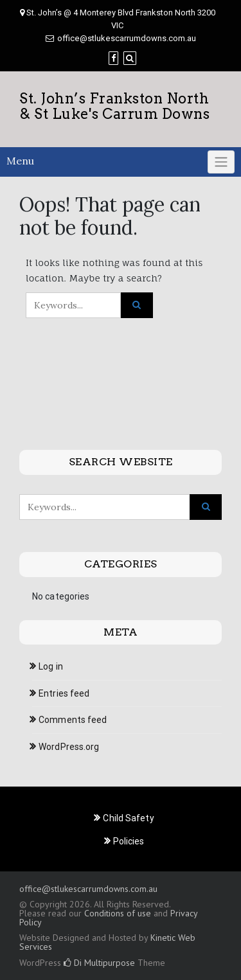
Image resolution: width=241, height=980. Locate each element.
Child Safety (128, 818)
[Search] (130, 58)
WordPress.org (69, 747)
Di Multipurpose (99, 963)
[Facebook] (113, 58)
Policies (129, 841)
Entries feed (64, 693)
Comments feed (73, 720)
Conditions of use (118, 913)
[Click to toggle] (221, 162)
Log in (51, 666)
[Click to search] (137, 305)
